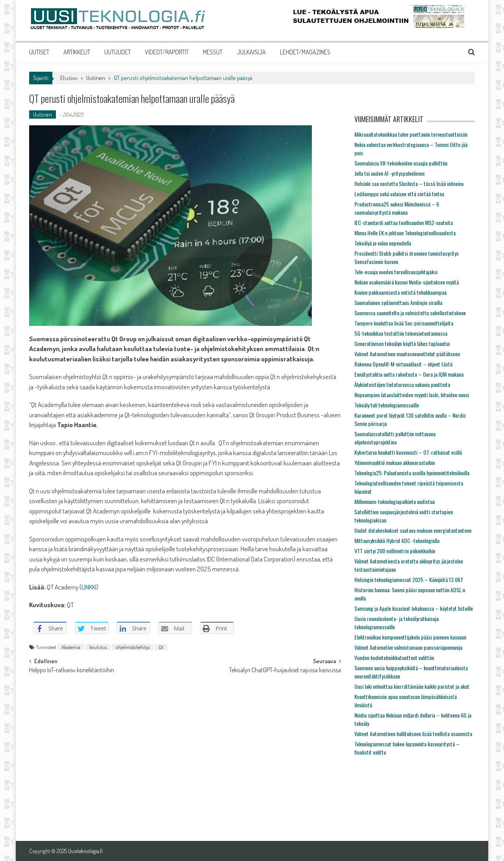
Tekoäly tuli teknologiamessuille (387, 405)
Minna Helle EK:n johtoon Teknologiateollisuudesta (405, 233)
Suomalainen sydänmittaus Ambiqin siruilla (398, 302)
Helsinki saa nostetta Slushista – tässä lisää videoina (409, 183)
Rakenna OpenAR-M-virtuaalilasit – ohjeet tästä (403, 364)
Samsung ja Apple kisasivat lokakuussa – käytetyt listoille (414, 608)
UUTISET (39, 52)
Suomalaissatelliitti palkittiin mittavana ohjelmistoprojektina (395, 438)
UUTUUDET (118, 52)
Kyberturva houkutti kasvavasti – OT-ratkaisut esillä (408, 452)
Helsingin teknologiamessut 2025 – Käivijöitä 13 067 (409, 579)
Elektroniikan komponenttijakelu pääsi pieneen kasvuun (410, 637)
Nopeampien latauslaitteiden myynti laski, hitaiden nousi (412, 395)
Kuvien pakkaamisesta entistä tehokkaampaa (400, 292)
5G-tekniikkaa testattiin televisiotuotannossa (401, 333)
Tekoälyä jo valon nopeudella (383, 243)
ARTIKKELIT (77, 52)
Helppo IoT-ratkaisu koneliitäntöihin (72, 671)
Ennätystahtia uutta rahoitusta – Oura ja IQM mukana (409, 374)
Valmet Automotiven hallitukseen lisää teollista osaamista (413, 734)
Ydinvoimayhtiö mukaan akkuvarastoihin (395, 462)
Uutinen (96, 78)
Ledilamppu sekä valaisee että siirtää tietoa (399, 194)
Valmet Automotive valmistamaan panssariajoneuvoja (408, 647)
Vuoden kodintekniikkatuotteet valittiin (394, 657)
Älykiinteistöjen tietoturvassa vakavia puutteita (402, 384)
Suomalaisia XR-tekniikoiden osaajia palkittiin (401, 163)
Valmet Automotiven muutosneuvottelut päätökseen (407, 354)
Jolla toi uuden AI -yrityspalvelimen (389, 173)
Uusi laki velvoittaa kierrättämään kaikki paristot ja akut (412, 686)
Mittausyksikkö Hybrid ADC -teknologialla (397, 540)
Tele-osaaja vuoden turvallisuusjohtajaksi (396, 272)
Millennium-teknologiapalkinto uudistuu (395, 501)
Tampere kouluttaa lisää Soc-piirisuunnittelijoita (404, 323)
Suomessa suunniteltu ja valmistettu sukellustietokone (410, 313)
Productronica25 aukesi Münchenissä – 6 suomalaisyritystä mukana (397, 208)
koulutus (98, 647)
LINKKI (89, 587)
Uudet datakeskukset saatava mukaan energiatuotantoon (413, 530)
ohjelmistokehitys (133, 647)
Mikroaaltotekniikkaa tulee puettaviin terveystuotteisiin (411, 134)
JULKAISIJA (251, 52)
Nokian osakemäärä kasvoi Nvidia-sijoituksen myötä (407, 282)
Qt (161, 647)
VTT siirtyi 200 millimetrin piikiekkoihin (395, 551)
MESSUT (213, 52)
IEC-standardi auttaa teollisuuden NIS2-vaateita (404, 222)
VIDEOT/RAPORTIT (167, 52)
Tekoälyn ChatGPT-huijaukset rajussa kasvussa (285, 671)
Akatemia (71, 647)
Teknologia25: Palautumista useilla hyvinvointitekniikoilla (412, 473)
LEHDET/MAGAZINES (305, 52)
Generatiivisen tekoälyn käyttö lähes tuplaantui (402, 343)
